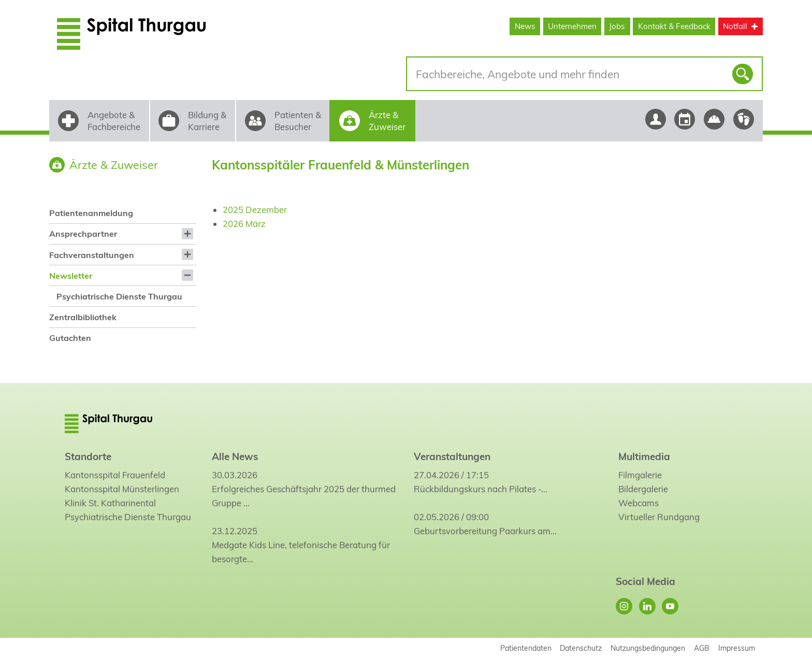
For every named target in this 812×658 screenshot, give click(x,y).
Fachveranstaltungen (92, 255)
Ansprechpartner (83, 234)
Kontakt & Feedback (674, 26)
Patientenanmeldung (91, 213)
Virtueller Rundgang (659, 517)
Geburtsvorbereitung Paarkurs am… (485, 531)
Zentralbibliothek (83, 317)
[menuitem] (122, 213)
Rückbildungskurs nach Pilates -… (481, 489)
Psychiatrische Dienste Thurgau (119, 296)
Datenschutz (581, 648)
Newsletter (71, 276)
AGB (702, 648)
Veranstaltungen (452, 456)
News (525, 26)
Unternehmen (572, 26)
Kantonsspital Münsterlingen (122, 489)
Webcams (639, 503)
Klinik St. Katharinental (110, 503)
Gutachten (70, 338)
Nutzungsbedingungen (648, 648)
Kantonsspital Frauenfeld (115, 475)
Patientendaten (526, 648)
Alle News (235, 456)
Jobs (617, 26)
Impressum (737, 648)
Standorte (88, 456)
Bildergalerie (643, 489)
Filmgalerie (640, 475)
